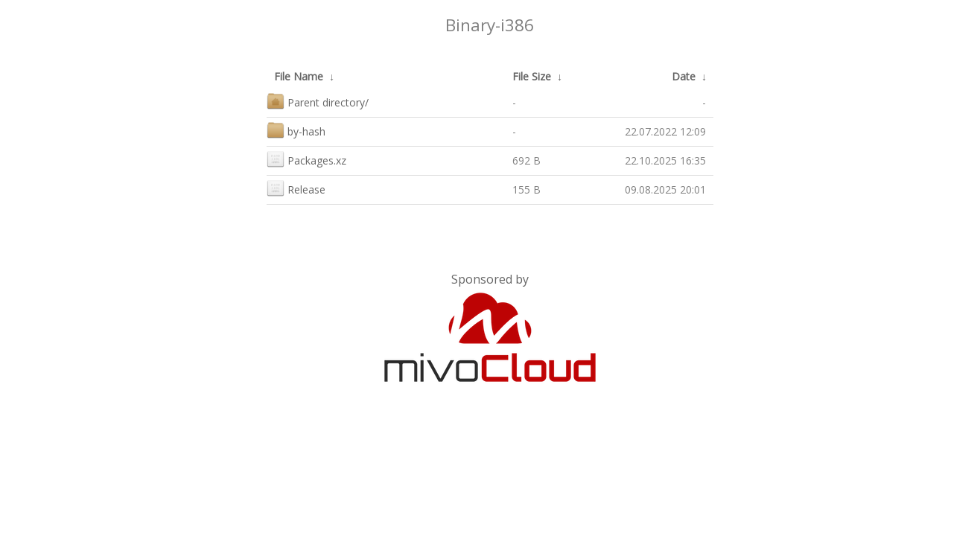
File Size (532, 76)
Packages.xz (306, 159)
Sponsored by (490, 279)
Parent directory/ (318, 101)
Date (684, 76)
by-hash (296, 130)
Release (296, 188)
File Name (299, 76)
